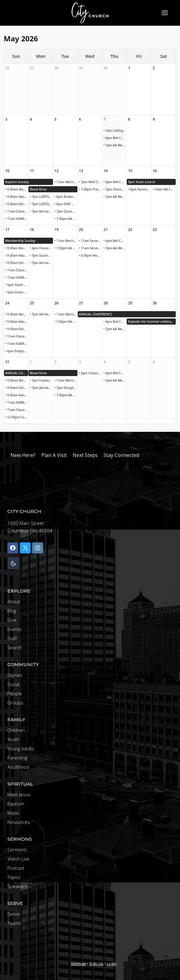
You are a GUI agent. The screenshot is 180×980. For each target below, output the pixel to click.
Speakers (17, 886)
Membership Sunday (20, 241)
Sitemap (78, 963)
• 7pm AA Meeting (115, 145)
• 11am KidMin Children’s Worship (17, 219)
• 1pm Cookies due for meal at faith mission (41, 380)
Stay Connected (121, 455)
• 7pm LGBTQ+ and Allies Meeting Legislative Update (41, 204)
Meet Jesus (19, 794)
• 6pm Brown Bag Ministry (66, 197)
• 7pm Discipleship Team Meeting (66, 388)
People (15, 693)
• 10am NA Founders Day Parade (164, 189)
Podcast (16, 868)
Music (13, 813)
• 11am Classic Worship (17, 211)
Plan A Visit (54, 455)
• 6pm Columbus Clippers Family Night (90, 373)
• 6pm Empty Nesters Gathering (17, 351)
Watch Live (18, 859)
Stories (15, 675)
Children (16, 730)
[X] (25, 548)
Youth (13, 739)
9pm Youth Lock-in (142, 182)
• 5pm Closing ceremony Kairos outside (17, 292)
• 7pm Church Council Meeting (66, 211)
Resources (19, 822)
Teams (14, 923)
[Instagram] (37, 548)
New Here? (23, 455)
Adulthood (18, 767)
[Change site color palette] (13, 563)
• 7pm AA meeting (41, 211)
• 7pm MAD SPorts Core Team (90, 182)
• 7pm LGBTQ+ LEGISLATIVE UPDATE (41, 197)
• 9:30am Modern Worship (17, 189)
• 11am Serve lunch (90, 241)
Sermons (17, 850)
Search (15, 647)
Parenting (17, 758)
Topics (14, 877)
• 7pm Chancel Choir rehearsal (115, 189)
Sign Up (96, 963)
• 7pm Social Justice (41, 255)
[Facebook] (13, 548)
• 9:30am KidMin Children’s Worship (17, 204)
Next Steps (85, 455)
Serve (13, 914)
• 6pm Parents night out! (139, 189)
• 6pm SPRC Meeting (66, 204)
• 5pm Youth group (17, 285)
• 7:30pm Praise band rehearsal (90, 189)
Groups (15, 703)
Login (112, 963)
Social (13, 684)
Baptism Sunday (17, 182)
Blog (12, 611)
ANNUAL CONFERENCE (96, 314)
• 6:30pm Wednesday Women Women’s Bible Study (90, 255)
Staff (12, 638)
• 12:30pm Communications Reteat (17, 417)
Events (14, 629)
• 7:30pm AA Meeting (66, 219)
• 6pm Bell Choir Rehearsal (115, 138)
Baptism (16, 804)
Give (12, 620)
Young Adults (21, 748)
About (14, 601)
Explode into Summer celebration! (152, 322)
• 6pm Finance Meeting (41, 248)
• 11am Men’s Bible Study (66, 182)
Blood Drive (38, 189)
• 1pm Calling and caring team (115, 130)
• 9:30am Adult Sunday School (17, 197)
